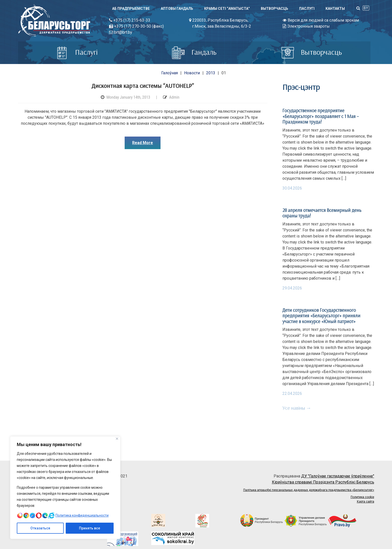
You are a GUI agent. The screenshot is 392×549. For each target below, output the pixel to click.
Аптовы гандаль (177, 9)
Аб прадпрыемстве (131, 9)
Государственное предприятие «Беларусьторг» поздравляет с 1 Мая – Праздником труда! (321, 116)
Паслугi (307, 9)
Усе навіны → (297, 408)
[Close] (117, 439)
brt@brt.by (121, 32)
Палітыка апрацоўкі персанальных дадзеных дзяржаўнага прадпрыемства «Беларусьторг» (309, 490)
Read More (143, 143)
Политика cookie (362, 497)
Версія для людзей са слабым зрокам (321, 20)
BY (366, 8)
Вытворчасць (275, 9)
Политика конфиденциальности (82, 515)
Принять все (90, 528)
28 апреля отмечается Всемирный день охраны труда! (322, 213)
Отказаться (40, 528)
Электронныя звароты (306, 26)
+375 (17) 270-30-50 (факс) (136, 26)
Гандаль (194, 52)
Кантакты (335, 9)
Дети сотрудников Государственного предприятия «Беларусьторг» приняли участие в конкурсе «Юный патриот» (321, 316)
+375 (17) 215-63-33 (130, 20)
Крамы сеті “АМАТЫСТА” (227, 9)
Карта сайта (366, 502)
